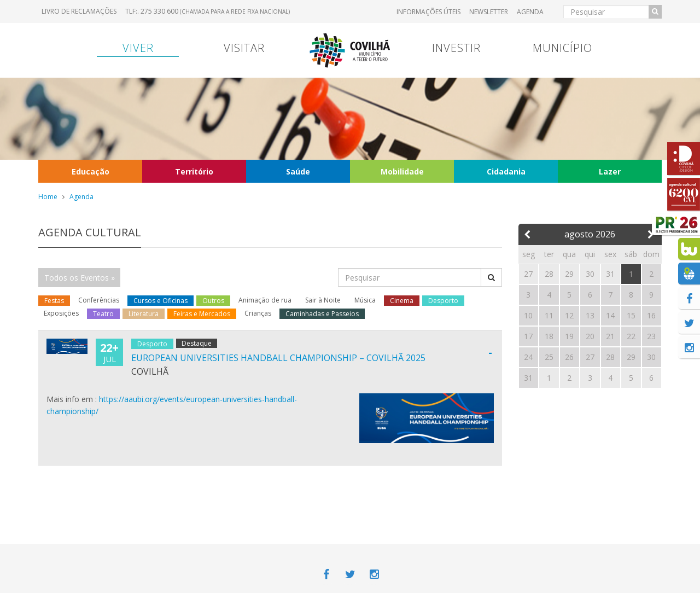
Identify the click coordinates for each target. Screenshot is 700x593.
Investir (456, 48)
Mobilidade (402, 171)
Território (194, 171)
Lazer (610, 171)
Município (562, 48)
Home (48, 197)
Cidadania (506, 171)
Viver (138, 48)
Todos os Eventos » (80, 278)
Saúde (298, 171)
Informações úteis (428, 12)
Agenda (530, 12)
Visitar (244, 48)
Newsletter (489, 12)
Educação (91, 171)
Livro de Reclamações (79, 11)
